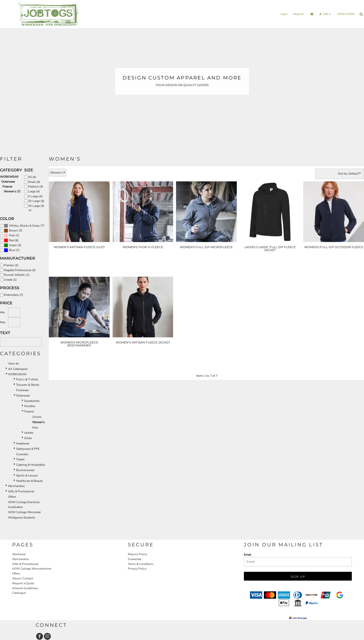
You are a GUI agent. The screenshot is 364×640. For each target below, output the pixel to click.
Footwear (22, 390)
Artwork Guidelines (25, 588)
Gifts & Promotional (21, 491)
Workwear (19, 554)
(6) (11, 241)
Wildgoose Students (22, 518)
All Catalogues (18, 369)
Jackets (29, 433)
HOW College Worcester (24, 512)
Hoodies (30, 406)
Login (284, 14)
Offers (12, 497)
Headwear (23, 443)
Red (12, 240)
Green (13, 245)
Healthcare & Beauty (29, 481)
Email (248, 555)
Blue (12, 250)
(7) (24, 226)
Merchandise (16, 486)
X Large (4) (35, 196)
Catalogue (19, 593)
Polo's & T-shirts (27, 379)
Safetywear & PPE (28, 449)
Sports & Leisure (27, 475)
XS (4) (32, 177)
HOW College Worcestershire (32, 569)
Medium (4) (36, 187)
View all (13, 364)
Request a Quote (23, 583)
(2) (13, 231)
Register (299, 14)
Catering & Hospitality (31, 465)
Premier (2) (11, 265)
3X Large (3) (36, 206)
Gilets (28, 438)
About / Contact (23, 578)
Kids (35, 428)
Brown (13, 231)
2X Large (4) (36, 201)
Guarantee (135, 559)
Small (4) (34, 182)
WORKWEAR (9, 177)
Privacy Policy (137, 569)
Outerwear (8, 182)
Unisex (37, 417)
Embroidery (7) (14, 295)
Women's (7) (12, 191)
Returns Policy (138, 554)
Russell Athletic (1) (17, 275)
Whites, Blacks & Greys (24, 226)
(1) (12, 236)
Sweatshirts (32, 401)
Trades (20, 459)
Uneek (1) (10, 280)
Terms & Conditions (141, 564)
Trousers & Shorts (28, 385)
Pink (12, 235)
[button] (312, 14)
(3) (13, 245)
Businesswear (25, 470)
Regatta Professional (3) (20, 270)
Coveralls (22, 454)
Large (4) (34, 191)
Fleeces (7, 187)
